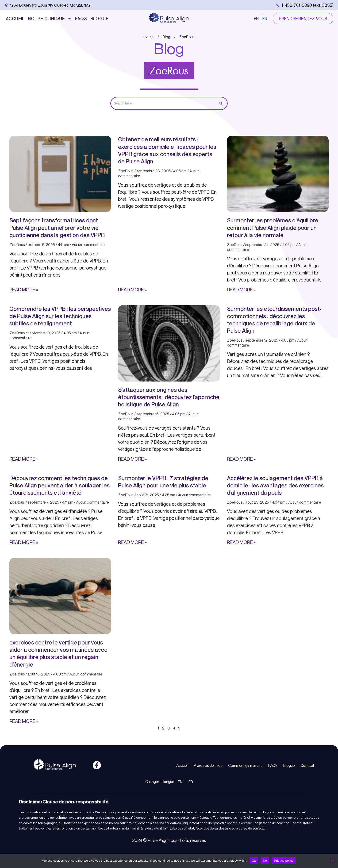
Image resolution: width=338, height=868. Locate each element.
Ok (254, 861)
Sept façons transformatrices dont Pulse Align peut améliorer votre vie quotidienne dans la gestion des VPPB (57, 228)
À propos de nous (208, 765)
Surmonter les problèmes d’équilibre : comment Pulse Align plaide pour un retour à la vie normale (274, 228)
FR (265, 19)
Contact (307, 765)
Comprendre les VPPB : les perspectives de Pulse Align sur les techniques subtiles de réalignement (60, 316)
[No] (332, 861)
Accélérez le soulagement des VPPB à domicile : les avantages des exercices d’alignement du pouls (275, 485)
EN (256, 19)
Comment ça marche (245, 765)
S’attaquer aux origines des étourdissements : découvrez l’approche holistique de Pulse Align (169, 397)
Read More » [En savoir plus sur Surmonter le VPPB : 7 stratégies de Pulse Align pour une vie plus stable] (132, 542)
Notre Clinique (50, 19)
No (265, 861)
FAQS (81, 19)
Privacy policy (284, 861)
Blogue (100, 19)
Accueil (15, 19)
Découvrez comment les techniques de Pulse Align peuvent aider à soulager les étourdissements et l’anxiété (60, 485)
